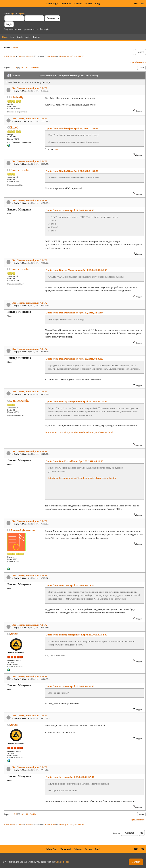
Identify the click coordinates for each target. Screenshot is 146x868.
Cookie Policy (62, 862)
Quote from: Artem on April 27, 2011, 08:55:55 (70, 210)
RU (136, 4)
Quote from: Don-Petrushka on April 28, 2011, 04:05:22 (74, 359)
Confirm (136, 862)
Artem (14, 634)
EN (142, 4)
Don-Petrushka (20, 170)
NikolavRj (17, 97)
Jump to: (117, 833)
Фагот (53, 56)
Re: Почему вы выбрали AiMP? (30, 88)
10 (22, 68)
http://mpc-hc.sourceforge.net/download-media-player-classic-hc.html (79, 432)
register (21, 13)
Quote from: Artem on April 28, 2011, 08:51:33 (70, 686)
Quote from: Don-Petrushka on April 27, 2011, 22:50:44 (74, 313)
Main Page (52, 4)
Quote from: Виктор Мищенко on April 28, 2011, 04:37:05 (76, 401)
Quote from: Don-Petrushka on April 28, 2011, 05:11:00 (74, 461)
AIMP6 (14, 47)
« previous (135, 62)
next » (143, 62)
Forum (88, 4)
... (13, 68)
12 (27, 68)
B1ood (14, 127)
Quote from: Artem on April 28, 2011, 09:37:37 (70, 777)
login (13, 13)
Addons (78, 4)
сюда (57, 149)
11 (24, 68)
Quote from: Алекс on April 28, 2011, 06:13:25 (70, 585)
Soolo (47, 56)
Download (66, 4)
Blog (97, 4)
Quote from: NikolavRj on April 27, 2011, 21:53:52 (72, 128)
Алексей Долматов (23, 530)
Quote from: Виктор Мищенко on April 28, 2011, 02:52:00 (76, 270)
